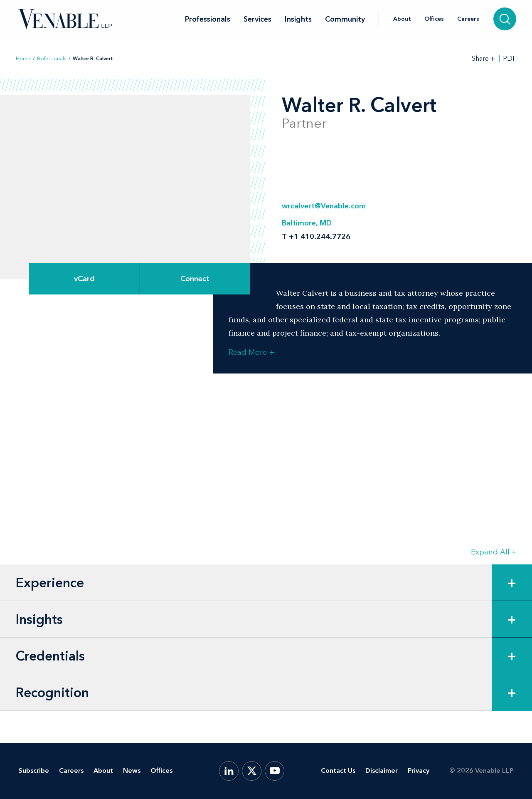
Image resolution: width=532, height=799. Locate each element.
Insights (298, 19)
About (402, 19)
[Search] (505, 19)
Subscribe (34, 771)
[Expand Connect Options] (195, 279)
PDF (510, 59)
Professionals (208, 19)
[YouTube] (275, 771)
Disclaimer (382, 771)
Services (257, 19)
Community (345, 19)
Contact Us (338, 771)
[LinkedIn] (229, 771)
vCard (84, 279)
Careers (468, 19)
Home (23, 59)
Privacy (419, 771)
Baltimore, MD (307, 223)
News (132, 771)
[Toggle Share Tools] (484, 58)
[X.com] (252, 771)
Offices (434, 19)
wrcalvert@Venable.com (324, 206)
